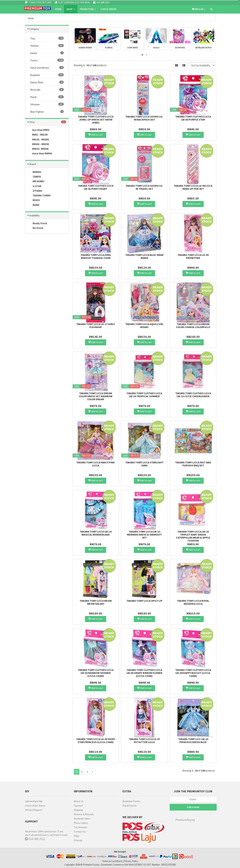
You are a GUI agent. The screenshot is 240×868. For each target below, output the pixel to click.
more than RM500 (40, 154)
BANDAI (34, 172)
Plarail (47, 97)
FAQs (76, 836)
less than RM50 (38, 130)
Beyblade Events (131, 801)
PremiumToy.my (185, 820)
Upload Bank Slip (34, 801)
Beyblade (47, 75)
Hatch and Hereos (47, 68)
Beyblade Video (82, 819)
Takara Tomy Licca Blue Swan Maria (144, 256)
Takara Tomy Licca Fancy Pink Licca (96, 464)
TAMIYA (34, 177)
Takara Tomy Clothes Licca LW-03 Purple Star (193, 118)
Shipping (78, 810)
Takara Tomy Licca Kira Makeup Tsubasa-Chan (96, 256)
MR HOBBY (36, 181)
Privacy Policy (131, 861)
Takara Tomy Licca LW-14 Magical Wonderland (96, 533)
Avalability (34, 215)
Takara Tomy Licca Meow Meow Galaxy (96, 602)
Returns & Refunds (84, 814)
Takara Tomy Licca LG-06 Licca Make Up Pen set (193, 187)
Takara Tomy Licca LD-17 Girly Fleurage (96, 325)
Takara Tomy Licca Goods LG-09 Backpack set (144, 118)
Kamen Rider (47, 82)
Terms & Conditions (112, 861)
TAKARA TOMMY (39, 196)
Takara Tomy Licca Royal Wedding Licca (193, 602)
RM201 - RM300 (38, 144)
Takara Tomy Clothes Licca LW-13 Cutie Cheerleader (193, 395)
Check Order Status (35, 806)
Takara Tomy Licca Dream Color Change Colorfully (193, 325)
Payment (78, 806)
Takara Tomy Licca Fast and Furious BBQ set (193, 464)
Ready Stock (37, 223)
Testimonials (80, 827)
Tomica (47, 60)
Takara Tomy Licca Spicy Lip (144, 601)
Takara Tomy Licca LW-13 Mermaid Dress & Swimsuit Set (144, 534)
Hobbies (47, 46)
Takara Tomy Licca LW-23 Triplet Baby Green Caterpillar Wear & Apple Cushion (193, 536)
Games (47, 53)
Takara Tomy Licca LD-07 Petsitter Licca (144, 740)
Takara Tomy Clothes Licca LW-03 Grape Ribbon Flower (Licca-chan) (144, 673)
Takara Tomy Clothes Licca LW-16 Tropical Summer (144, 395)
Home (58, 9)
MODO (34, 200)
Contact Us (80, 832)
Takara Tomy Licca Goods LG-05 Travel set (144, 187)
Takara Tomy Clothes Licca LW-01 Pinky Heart (96, 187)
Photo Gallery (81, 823)
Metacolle (47, 90)
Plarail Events (129, 806)
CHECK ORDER (108, 9)
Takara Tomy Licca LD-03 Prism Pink (193, 256)
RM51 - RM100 (38, 135)
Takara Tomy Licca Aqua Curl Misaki (144, 325)
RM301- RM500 (38, 149)
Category (34, 29)
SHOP (71, 9)
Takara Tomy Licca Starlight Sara (144, 464)
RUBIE (33, 205)
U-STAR (34, 186)
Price (32, 122)
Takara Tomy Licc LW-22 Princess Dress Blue (193, 740)
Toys (47, 38)
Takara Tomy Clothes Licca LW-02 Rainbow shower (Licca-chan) (96, 673)
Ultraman (47, 104)
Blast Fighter (47, 112)
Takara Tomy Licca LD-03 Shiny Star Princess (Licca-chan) (96, 740)
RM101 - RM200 (38, 140)
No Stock (35, 228)
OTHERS (35, 191)
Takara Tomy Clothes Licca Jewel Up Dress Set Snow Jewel (96, 119)
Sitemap (78, 840)
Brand (32, 164)
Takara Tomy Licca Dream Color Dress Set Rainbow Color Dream (96, 396)
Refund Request (34, 810)
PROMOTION (88, 9)
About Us (79, 801)
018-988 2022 (35, 839)
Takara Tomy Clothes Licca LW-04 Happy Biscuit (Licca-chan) (193, 673)
